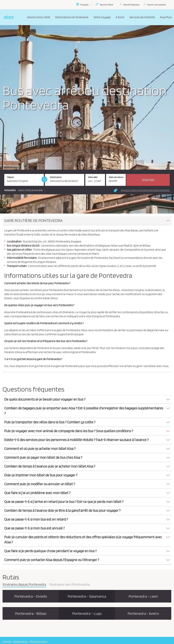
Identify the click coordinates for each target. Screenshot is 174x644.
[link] (44, 179)
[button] (26, 190)
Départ (10, 177)
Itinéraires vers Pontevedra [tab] (69, 585)
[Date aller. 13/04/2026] (95, 180)
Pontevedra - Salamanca (87, 596)
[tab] (87, 221)
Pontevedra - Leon (143, 596)
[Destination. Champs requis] (65, 180)
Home (7, 642)
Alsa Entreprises (131, 5)
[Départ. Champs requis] (24, 180)
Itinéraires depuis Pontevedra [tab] (24, 585)
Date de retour (116, 177)
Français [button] (84, 5)
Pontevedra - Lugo (87, 613)
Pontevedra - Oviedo (31, 596)
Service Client (106, 5)
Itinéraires (21, 642)
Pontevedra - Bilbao (31, 613)
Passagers (10, 190)
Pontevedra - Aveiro (143, 613)
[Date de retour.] (116, 180)
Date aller (93, 177)
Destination (56, 177)
